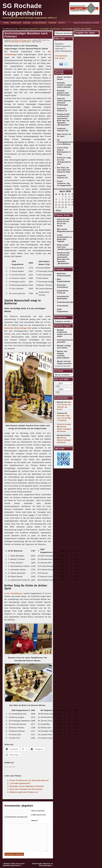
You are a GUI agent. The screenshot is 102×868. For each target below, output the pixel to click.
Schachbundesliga (65, 302)
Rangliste (16, 23)
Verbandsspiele (55, 29)
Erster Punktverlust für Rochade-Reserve (29, 780)
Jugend (27, 23)
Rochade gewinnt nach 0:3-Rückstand (63, 93)
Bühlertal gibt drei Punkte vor (24, 792)
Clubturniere (39, 23)
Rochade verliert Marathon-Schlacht (27, 786)
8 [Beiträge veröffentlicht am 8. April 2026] (63, 200)
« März (58, 210)
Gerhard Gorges (21, 40)
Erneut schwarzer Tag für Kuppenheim (64, 183)
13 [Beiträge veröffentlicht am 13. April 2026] (56, 202)
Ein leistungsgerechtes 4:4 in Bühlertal (66, 142)
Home (6, 23)
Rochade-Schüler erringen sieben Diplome (64, 85)
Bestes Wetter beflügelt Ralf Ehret (64, 429)
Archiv (62, 23)
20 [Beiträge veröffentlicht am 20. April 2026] (56, 205)
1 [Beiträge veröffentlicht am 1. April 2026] (63, 197)
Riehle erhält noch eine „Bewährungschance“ (14, 865)
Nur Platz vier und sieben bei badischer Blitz (64, 170)
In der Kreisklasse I (14, 593)
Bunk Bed (67, 366)
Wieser (39, 42)
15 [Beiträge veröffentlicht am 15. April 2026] (63, 202)
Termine (52, 23)
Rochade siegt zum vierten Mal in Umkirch (64, 418)
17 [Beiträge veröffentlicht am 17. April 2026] (69, 202)
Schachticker (63, 306)
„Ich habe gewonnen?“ (20, 783)
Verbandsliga (44, 29)
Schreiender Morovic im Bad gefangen (42, 865)
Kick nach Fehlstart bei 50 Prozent (26, 789)
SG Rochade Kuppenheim (28, 29)
